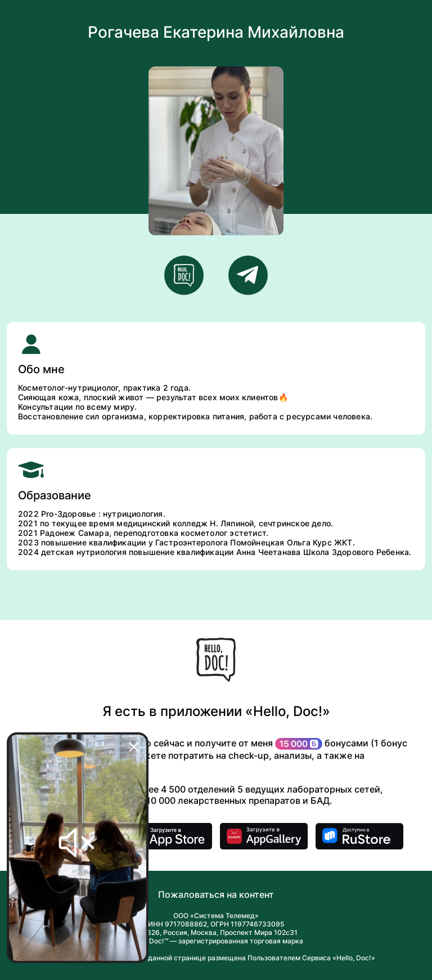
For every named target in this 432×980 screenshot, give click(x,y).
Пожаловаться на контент (216, 894)
